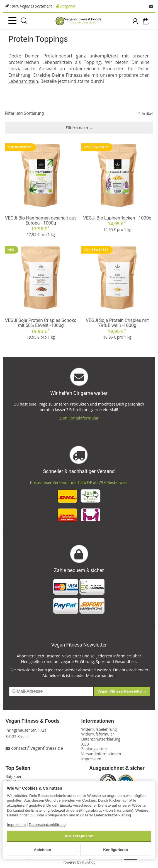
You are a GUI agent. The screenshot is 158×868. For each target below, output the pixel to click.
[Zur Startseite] (79, 21)
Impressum (16, 825)
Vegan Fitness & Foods (33, 721)
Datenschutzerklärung (113, 815)
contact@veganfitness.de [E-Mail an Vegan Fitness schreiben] (37, 748)
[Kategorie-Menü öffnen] (12, 21)
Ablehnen (42, 850)
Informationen (98, 721)
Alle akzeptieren (79, 836)
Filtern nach (79, 128)
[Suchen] (24, 21)
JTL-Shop (89, 862)
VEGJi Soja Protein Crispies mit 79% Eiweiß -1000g (117, 323)
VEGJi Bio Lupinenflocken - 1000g (117, 218)
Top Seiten (18, 768)
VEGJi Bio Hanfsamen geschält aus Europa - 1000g (41, 220)
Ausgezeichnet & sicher (117, 768)
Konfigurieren (116, 850)
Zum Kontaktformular (79, 418)
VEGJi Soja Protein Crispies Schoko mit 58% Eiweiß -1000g (41, 323)
